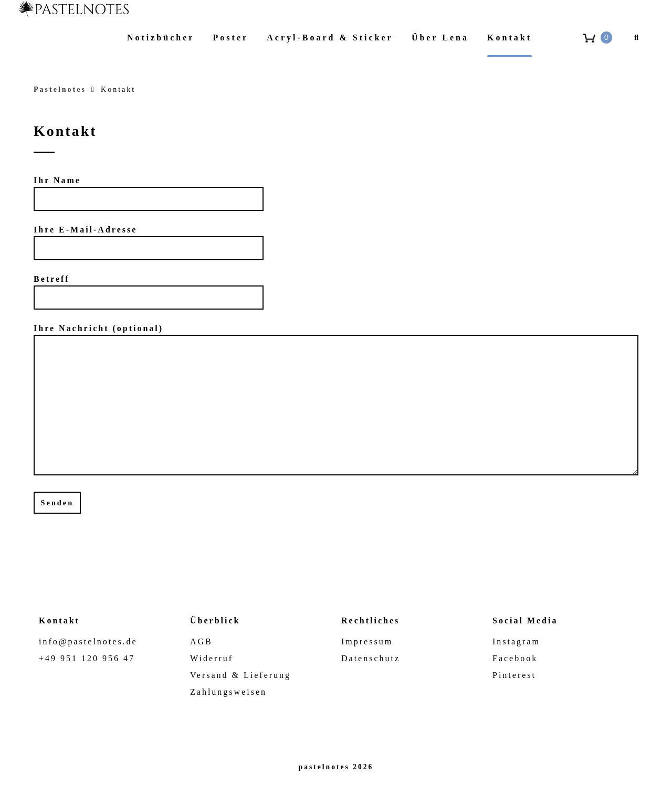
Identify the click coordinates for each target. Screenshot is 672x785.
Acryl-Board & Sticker (330, 38)
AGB (201, 641)
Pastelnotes (60, 89)
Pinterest (514, 675)
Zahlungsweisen (228, 692)
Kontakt (510, 38)
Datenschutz (371, 658)
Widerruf (212, 658)
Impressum (367, 641)
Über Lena (440, 38)
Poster (231, 38)
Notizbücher (161, 38)
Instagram (516, 641)
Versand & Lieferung (240, 675)
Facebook (515, 658)
